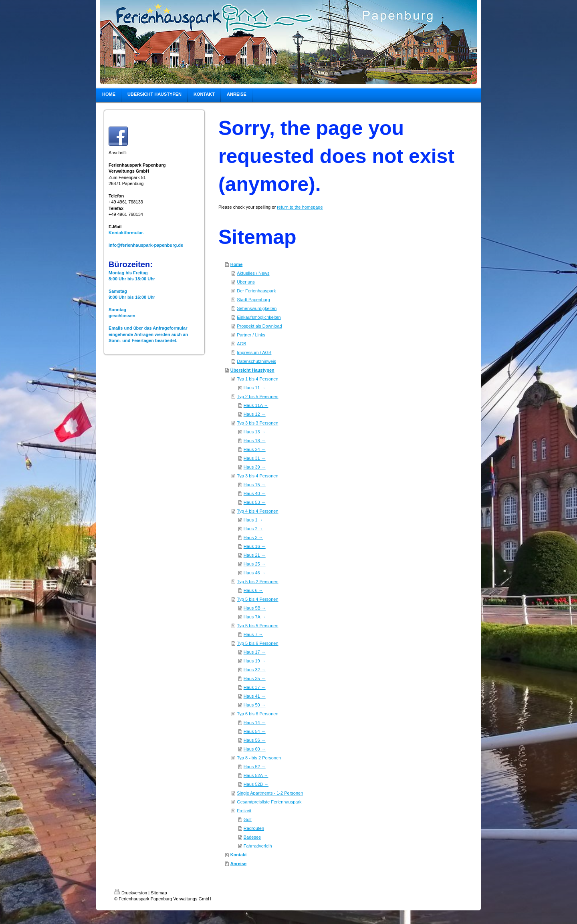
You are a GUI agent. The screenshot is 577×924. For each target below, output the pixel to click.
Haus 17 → (255, 652)
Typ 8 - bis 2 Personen (259, 758)
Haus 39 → (255, 467)
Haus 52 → (255, 767)
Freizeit (244, 811)
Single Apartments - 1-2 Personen (270, 793)
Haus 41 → (255, 696)
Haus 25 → (255, 564)
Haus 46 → (255, 573)
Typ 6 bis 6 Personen (257, 714)
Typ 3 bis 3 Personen (257, 423)
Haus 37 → (255, 687)
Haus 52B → (256, 784)
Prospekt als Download (259, 326)
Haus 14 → (255, 723)
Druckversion (131, 893)
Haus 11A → (256, 405)
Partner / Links (251, 335)
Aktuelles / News (253, 273)
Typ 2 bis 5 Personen (257, 397)
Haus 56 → (255, 740)
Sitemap (159, 893)
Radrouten (254, 828)
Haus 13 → (255, 432)
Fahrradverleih (258, 846)
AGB (241, 344)
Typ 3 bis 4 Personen (257, 476)
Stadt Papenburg (253, 300)
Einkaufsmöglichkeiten (259, 317)
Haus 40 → (255, 493)
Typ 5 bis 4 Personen (257, 599)
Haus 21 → (255, 555)
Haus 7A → (255, 617)
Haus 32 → (255, 670)
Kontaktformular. (126, 233)
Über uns (246, 282)
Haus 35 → (255, 678)
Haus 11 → (255, 388)
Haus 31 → (255, 458)
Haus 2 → (253, 529)
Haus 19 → (255, 661)
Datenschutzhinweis (256, 361)
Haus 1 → (253, 520)
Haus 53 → (255, 502)
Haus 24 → (255, 449)
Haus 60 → (255, 749)
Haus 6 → (253, 590)
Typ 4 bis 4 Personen (257, 511)
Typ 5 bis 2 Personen (257, 582)
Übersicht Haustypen (252, 370)
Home (237, 264)
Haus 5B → (255, 608)
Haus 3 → (253, 537)
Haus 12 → (255, 414)
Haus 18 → (255, 441)
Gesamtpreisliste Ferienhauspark (269, 802)
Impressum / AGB (254, 352)
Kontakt (239, 855)
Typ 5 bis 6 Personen (257, 643)
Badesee (252, 837)
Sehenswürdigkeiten (257, 308)
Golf (248, 819)
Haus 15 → (255, 485)
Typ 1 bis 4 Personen (257, 379)
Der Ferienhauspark (256, 291)
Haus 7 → (253, 634)
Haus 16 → (255, 546)
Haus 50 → (255, 705)
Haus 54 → (255, 731)
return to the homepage (300, 207)
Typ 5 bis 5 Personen (257, 626)
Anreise (238, 864)
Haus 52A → (256, 775)
